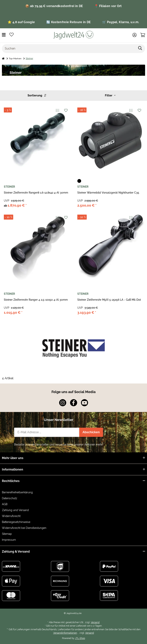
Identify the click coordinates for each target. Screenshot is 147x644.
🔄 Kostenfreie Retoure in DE (69, 22)
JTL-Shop (80, 638)
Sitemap (7, 534)
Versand (95, 622)
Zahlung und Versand (15, 510)
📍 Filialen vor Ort (108, 6)
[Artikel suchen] (140, 49)
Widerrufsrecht (11, 516)
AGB (5, 504)
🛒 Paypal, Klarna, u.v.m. (121, 22)
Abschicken (91, 432)
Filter (110, 95)
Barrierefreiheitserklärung (17, 492)
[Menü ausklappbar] (4, 35)
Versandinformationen (65, 633)
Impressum (9, 540)
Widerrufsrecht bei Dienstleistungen (24, 528)
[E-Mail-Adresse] (47, 432)
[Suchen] (69, 49)
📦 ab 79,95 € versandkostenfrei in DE (54, 6)
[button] (134, 35)
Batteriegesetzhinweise (16, 522)
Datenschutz (10, 498)
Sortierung (37, 95)
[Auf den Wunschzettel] (66, 110)
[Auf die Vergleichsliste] (57, 110)
